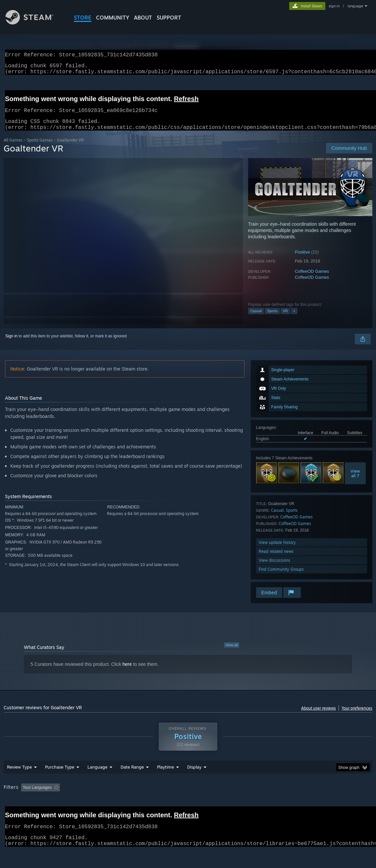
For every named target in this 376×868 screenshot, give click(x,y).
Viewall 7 (355, 481)
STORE (83, 18)
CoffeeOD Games (312, 279)
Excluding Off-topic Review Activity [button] (104, 805)
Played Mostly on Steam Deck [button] (203, 805)
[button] (26, 804)
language (355, 6)
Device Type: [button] (344, 805)
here (127, 672)
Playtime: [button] (155, 805)
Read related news (276, 559)
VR (285, 319)
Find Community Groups (281, 577)
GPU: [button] (315, 805)
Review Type (19, 784)
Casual (256, 319)
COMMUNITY (113, 18)
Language (97, 784)
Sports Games (40, 148)
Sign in (11, 344)
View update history (277, 550)
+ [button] (294, 319)
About (143, 18)
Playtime (165, 784)
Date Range (132, 784)
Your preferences (357, 716)
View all (232, 653)
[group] (188, 805)
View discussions (274, 568)
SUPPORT (169, 18)
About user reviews (319, 716)
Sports (272, 319)
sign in (334, 6)
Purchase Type (60, 784)
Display (194, 784)
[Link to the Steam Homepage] (34, 23)
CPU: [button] (292, 805)
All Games (13, 148)
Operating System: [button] (258, 805)
